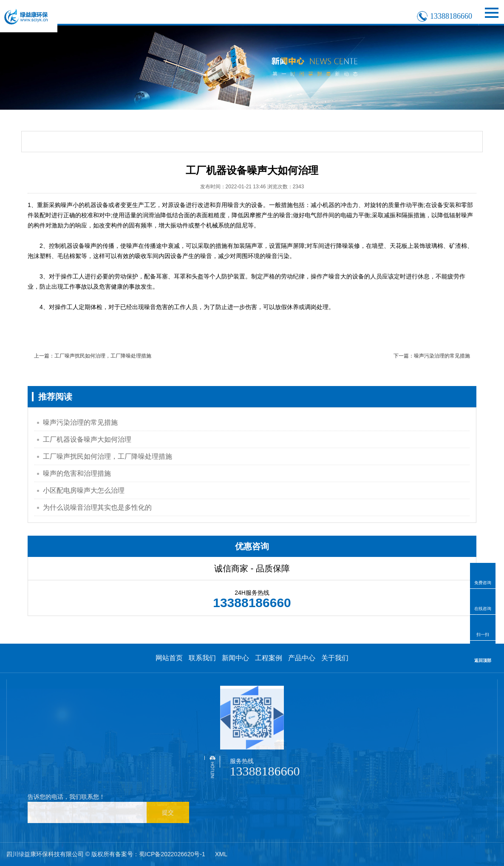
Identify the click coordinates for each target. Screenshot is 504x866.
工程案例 (269, 658)
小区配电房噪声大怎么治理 (84, 490)
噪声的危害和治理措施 (77, 473)
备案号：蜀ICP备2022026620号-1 (160, 854)
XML (221, 854)
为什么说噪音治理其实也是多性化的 (97, 507)
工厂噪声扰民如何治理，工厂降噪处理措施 (108, 456)
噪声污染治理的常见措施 (80, 422)
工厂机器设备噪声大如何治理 (87, 439)
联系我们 (202, 658)
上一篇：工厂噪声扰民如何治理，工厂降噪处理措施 (93, 356)
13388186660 (451, 16)
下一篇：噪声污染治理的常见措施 (432, 356)
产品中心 (302, 658)
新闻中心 (235, 658)
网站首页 (169, 658)
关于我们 (335, 658)
